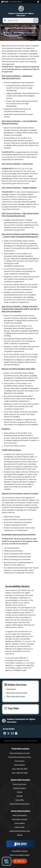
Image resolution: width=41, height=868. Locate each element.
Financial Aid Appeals (11, 35)
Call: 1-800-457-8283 (20, 769)
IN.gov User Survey (20, 784)
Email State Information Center (20, 757)
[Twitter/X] (8, 733)
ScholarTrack (11, 689)
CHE (8, 32)
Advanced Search (20, 788)
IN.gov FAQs (20, 800)
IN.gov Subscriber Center (16, 696)
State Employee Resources (20, 804)
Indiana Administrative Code (20, 831)
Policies (20, 792)
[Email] (12, 733)
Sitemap (20, 796)
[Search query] (20, 20)
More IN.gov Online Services (17, 693)
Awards (20, 835)
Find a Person (20, 761)
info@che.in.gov (20, 670)
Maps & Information (20, 815)
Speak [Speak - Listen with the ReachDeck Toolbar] (19, 861)
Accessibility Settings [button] (20, 851)
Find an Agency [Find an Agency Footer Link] (20, 765)
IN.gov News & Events (20, 819)
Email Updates (20, 823)
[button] (39, 2)
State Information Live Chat (20, 753)
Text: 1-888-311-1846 (20, 773)
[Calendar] (16, 733)
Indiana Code (20, 827)
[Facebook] (5, 733)
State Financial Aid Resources (23, 32)
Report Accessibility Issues (20, 855)
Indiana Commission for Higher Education (21, 14)
